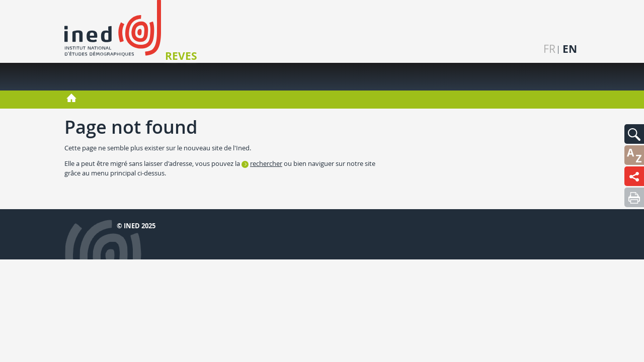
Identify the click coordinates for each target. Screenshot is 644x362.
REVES (181, 56)
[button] (634, 134)
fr (549, 49)
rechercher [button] (266, 163)
